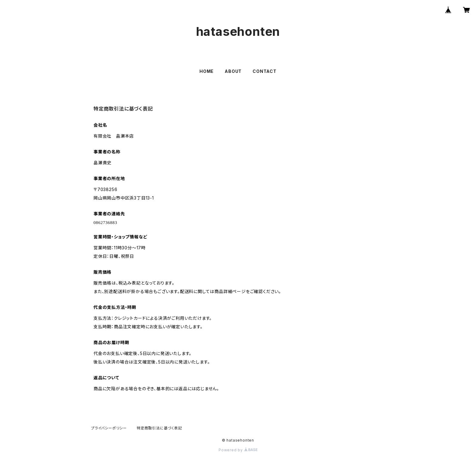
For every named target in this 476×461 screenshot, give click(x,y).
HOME (207, 71)
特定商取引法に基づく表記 (159, 428)
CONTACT (265, 71)
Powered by (238, 450)
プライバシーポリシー (109, 428)
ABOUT (233, 71)
